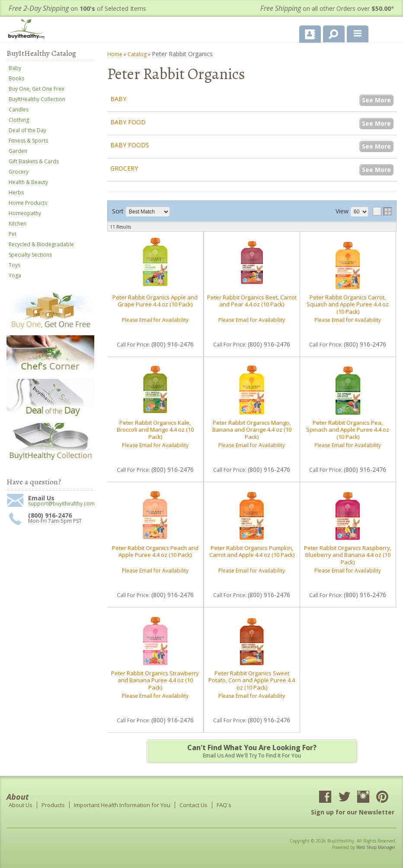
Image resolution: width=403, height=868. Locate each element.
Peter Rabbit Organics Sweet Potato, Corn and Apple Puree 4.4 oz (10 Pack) (252, 680)
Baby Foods (130, 145)
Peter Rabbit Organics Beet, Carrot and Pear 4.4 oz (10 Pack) (252, 301)
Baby (118, 99)
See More (376, 100)
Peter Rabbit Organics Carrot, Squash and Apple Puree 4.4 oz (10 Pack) (348, 304)
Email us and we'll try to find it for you (252, 751)
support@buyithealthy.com (61, 504)
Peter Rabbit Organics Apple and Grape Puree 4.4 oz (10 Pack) (155, 301)
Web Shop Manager (376, 847)
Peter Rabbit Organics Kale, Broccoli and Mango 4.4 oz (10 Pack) (155, 430)
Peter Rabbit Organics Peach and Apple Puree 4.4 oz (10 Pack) (155, 551)
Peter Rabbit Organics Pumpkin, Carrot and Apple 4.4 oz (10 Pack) (252, 551)
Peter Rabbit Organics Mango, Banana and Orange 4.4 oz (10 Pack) (252, 430)
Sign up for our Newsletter (353, 812)
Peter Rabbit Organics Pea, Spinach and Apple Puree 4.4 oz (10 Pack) (348, 430)
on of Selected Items (77, 8)
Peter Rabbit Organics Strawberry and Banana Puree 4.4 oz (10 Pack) (155, 680)
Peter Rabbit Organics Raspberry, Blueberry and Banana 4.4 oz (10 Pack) (348, 555)
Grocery (124, 168)
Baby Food (128, 122)
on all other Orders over (327, 8)
